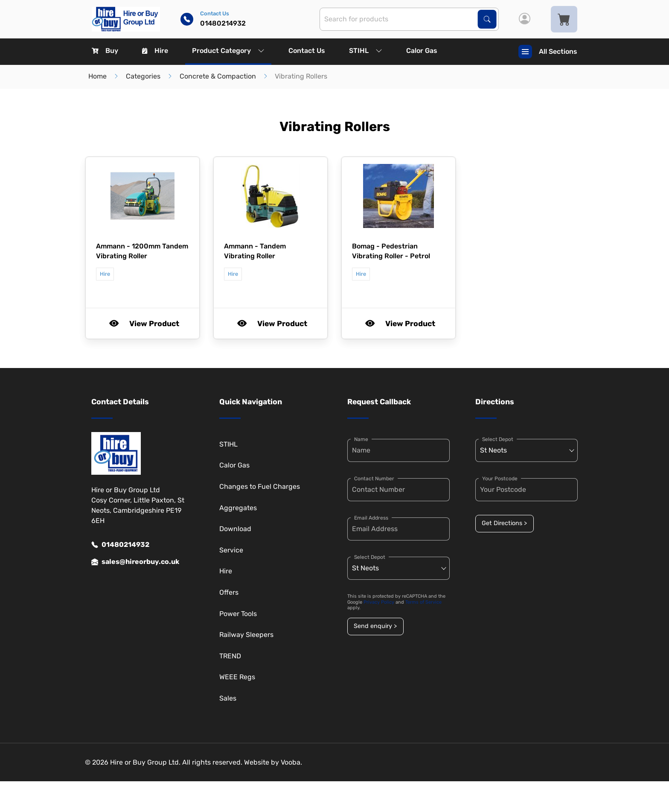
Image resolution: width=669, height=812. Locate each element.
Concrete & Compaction (218, 76)
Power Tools (238, 614)
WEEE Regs (237, 677)
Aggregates (238, 508)
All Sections (548, 52)
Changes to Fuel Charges (260, 486)
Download (235, 529)
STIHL (366, 51)
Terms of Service (423, 602)
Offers (229, 592)
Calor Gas (422, 51)
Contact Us (307, 51)
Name (361, 439)
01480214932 (120, 545)
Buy (105, 51)
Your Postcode (500, 479)
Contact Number (374, 479)
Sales (228, 698)
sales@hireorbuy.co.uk (135, 562)
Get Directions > (504, 523)
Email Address (371, 518)
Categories (143, 76)
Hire (155, 51)
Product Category (228, 51)
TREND (230, 656)
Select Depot (370, 557)
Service (231, 550)
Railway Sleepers (246, 635)
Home (97, 76)
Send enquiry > (375, 626)
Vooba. (291, 762)
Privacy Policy (379, 602)
